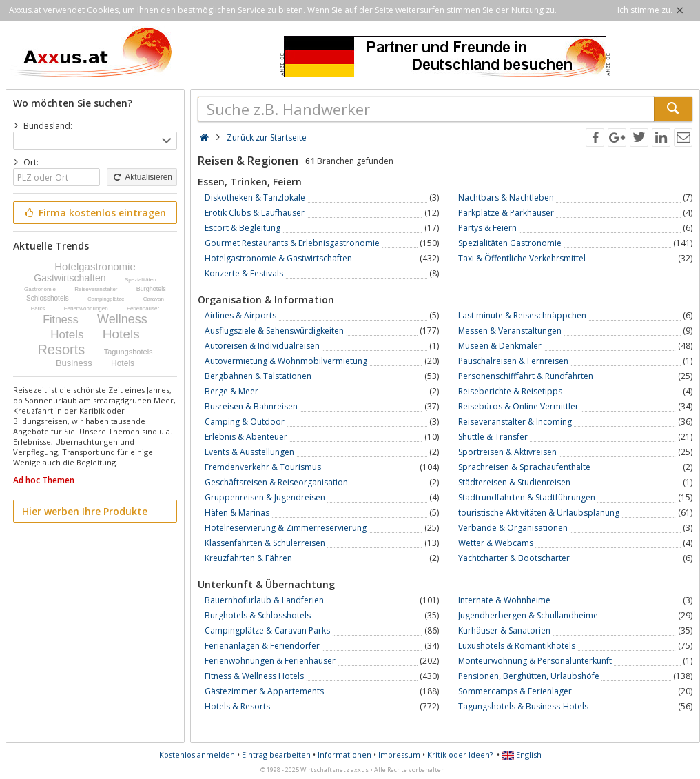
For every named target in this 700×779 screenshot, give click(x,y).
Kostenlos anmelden (197, 755)
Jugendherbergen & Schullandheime (528, 615)
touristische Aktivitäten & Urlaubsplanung (539, 513)
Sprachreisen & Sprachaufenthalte (524, 467)
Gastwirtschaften (70, 278)
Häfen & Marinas (237, 513)
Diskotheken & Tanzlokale (255, 198)
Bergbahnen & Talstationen (258, 376)
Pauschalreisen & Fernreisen (513, 361)
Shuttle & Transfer (493, 437)
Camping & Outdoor (245, 422)
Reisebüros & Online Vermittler (518, 406)
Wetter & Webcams (496, 543)
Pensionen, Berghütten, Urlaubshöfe (529, 676)
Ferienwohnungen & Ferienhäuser (270, 661)
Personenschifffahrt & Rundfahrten (526, 376)
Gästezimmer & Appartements (264, 691)
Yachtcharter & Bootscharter (514, 558)
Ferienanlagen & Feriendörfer (262, 646)
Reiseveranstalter (96, 289)
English (522, 755)
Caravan (154, 299)
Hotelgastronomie (95, 266)
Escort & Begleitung (243, 228)
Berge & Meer (231, 391)
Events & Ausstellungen (249, 452)
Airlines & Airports (240, 315)
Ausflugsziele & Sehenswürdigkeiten (274, 331)
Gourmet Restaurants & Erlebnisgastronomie (292, 243)
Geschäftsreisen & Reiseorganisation (276, 482)
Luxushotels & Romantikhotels (517, 646)
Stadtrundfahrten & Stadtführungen (527, 497)
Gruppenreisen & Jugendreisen (265, 497)
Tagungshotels (128, 352)
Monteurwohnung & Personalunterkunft (535, 661)
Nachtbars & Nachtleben (506, 198)
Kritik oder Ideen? (460, 755)
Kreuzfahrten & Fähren (248, 558)
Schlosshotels (48, 298)
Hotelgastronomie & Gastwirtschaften (278, 258)
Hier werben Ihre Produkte (85, 511)
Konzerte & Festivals (244, 273)
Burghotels (151, 289)
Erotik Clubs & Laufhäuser (255, 213)
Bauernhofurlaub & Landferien (264, 600)
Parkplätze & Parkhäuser (506, 213)
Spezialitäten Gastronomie (510, 243)
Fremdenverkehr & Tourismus (263, 467)
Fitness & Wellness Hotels (254, 676)
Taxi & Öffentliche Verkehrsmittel (522, 258)
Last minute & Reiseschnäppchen (522, 315)
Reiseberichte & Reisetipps (510, 391)
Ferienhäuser (143, 308)
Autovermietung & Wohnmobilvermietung (286, 361)
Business (74, 363)
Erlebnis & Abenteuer (246, 437)
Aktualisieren (142, 177)
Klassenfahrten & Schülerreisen (265, 543)
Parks (38, 308)
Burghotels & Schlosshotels (258, 615)
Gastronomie (40, 289)
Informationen (344, 755)
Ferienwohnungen (86, 308)
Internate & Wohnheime (504, 600)
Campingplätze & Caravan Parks (267, 630)
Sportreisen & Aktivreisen (507, 452)
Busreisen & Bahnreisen (251, 406)
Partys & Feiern (487, 228)
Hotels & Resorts (237, 706)
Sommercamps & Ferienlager (515, 691)
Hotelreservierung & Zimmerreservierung (286, 528)
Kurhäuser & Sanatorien (504, 630)
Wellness (122, 319)
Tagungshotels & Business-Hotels (523, 706)
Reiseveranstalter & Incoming (515, 422)
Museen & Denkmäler (500, 346)
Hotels (67, 335)
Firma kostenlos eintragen (94, 213)
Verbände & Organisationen (513, 528)
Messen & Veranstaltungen (510, 331)
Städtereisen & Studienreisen (514, 482)
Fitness (61, 320)
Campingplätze (106, 299)
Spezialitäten (141, 280)
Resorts (61, 350)
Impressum (399, 755)
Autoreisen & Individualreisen (262, 346)
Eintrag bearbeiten (276, 755)
